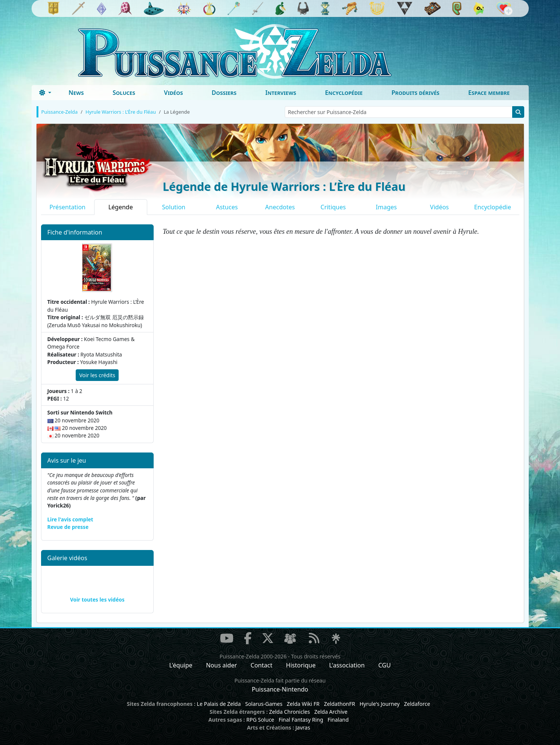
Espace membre (489, 93)
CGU (385, 665)
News (76, 93)
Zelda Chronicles (290, 712)
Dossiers (224, 93)
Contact (261, 665)
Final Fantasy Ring (301, 720)
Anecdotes (280, 207)
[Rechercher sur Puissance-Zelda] (399, 112)
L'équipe (181, 665)
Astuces (227, 207)
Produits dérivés (415, 93)
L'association (347, 665)
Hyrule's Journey (380, 704)
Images (386, 207)
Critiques (333, 207)
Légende (121, 207)
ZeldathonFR (340, 704)
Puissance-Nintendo (280, 689)
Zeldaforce (417, 704)
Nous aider (221, 665)
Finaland (338, 720)
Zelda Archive (331, 712)
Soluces (124, 93)
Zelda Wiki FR (303, 704)
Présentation (67, 207)
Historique (301, 665)
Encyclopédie (344, 93)
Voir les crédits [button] (97, 375)
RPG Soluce (260, 720)
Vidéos (173, 93)
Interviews (281, 93)
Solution (174, 207)
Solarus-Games (264, 704)
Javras (303, 727)
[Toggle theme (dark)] (45, 93)
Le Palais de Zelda (219, 704)
